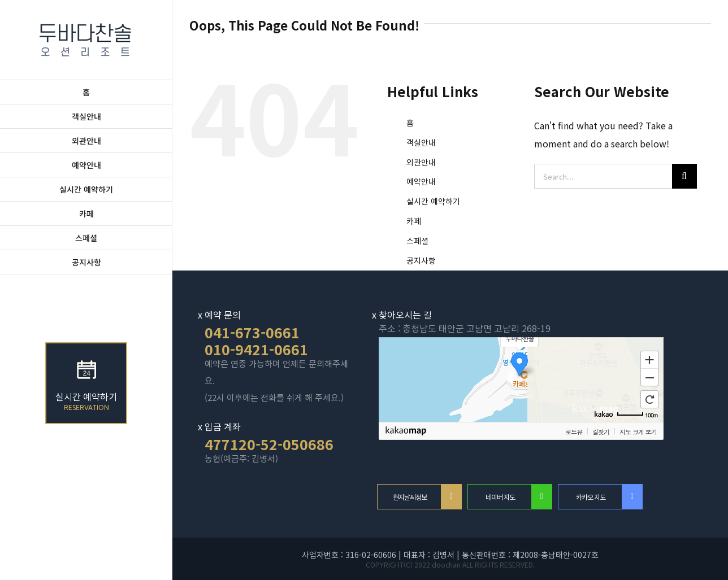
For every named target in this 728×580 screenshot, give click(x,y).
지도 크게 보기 (638, 431)
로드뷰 (574, 431)
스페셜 (417, 241)
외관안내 (421, 162)
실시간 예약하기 (433, 201)
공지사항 (421, 260)
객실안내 (421, 142)
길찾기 (601, 431)
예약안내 (421, 181)
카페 (414, 221)
